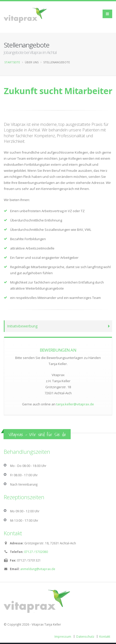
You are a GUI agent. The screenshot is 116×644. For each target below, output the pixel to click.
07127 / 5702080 (36, 552)
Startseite (12, 62)
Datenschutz (85, 636)
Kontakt (105, 636)
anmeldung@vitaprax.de (38, 569)
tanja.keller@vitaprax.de (75, 404)
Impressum (63, 636)
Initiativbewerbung (22, 326)
